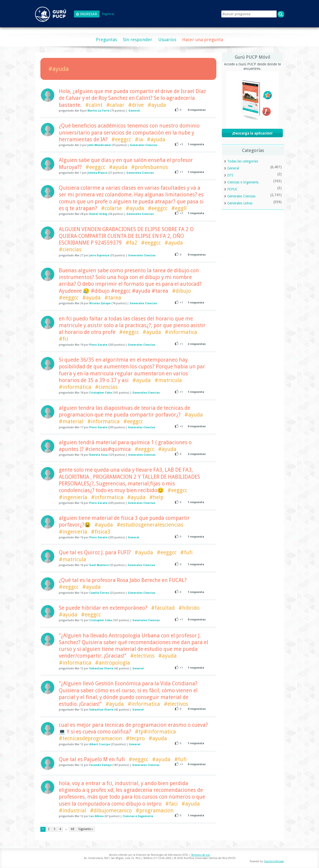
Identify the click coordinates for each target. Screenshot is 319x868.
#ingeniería (73, 497)
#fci (64, 339)
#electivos (142, 656)
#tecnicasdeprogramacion (90, 738)
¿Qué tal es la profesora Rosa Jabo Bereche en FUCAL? (123, 580)
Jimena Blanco (97, 173)
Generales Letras (240, 203)
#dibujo (181, 291)
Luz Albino (96, 816)
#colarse (111, 208)
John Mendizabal (99, 145)
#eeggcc (121, 139)
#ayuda (157, 105)
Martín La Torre (98, 111)
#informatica (181, 332)
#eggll (179, 208)
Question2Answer (274, 861)
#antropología (113, 663)
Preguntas (106, 40)
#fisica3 (101, 532)
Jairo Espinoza (99, 255)
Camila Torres (99, 593)
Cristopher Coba (101, 393)
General (134, 111)
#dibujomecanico (111, 810)
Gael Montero (99, 565)
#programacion (155, 810)
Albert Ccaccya (100, 744)
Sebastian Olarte (101, 668)
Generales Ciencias (144, 145)
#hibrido (189, 608)
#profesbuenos (150, 167)
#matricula (168, 380)
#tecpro (135, 738)
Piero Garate (98, 345)
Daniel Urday (98, 214)
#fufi (186, 552)
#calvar (115, 105)
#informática (75, 387)
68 (73, 829)
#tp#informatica (155, 732)
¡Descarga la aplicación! (252, 133)
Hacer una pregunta (203, 40)
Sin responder (138, 40)
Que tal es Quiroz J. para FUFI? (95, 552)
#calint (94, 105)
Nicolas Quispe (100, 303)
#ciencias (70, 249)
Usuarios (167, 40)
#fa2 (131, 243)
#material (71, 421)
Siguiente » (86, 829)
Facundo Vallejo (100, 765)
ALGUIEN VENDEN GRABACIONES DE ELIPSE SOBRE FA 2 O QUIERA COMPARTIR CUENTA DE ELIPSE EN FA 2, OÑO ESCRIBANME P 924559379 (126, 236)
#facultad (163, 608)
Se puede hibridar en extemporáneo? (103, 608)
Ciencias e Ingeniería (138, 816)
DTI (230, 175)
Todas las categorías (243, 161)
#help (156, 497)
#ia (139, 139)
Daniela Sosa (98, 455)
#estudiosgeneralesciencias (150, 525)
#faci (171, 804)
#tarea (113, 298)
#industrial (73, 810)
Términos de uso (201, 855)
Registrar (108, 14)
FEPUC (233, 189)
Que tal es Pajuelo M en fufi (92, 759)
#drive (136, 105)
